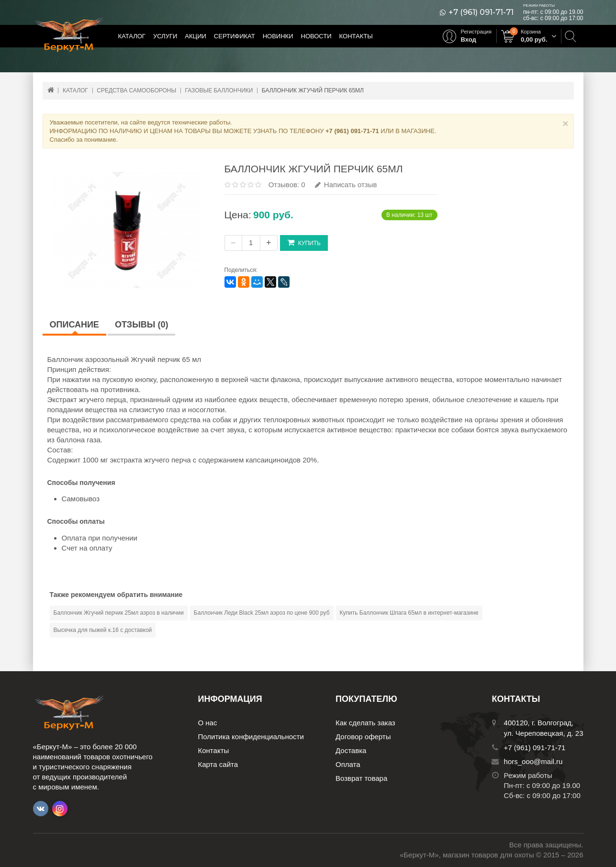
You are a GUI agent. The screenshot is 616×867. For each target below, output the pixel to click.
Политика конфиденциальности (251, 737)
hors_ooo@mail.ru (533, 761)
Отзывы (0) (142, 325)
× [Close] (565, 123)
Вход (469, 39)
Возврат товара (361, 778)
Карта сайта (218, 764)
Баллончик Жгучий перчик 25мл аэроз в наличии (119, 613)
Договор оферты (363, 737)
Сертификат (235, 36)
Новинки (278, 36)
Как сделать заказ (365, 723)
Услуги (165, 36)
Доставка (351, 750)
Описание (74, 325)
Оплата (348, 764)
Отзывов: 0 (287, 185)
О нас (208, 723)
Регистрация (476, 32)
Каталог (132, 36)
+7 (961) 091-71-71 (481, 12)
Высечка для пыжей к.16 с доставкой (103, 630)
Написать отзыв (346, 185)
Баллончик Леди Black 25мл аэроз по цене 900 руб (262, 613)
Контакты (356, 36)
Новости (316, 36)
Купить (304, 242)
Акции (196, 36)
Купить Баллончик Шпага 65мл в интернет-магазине (409, 613)
